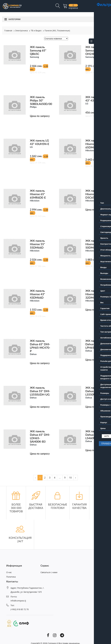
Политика (11, 577)
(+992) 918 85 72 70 (20, 609)
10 (70, 478)
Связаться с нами (49, 572)
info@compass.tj (18, 601)
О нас (9, 572)
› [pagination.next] (76, 478)
